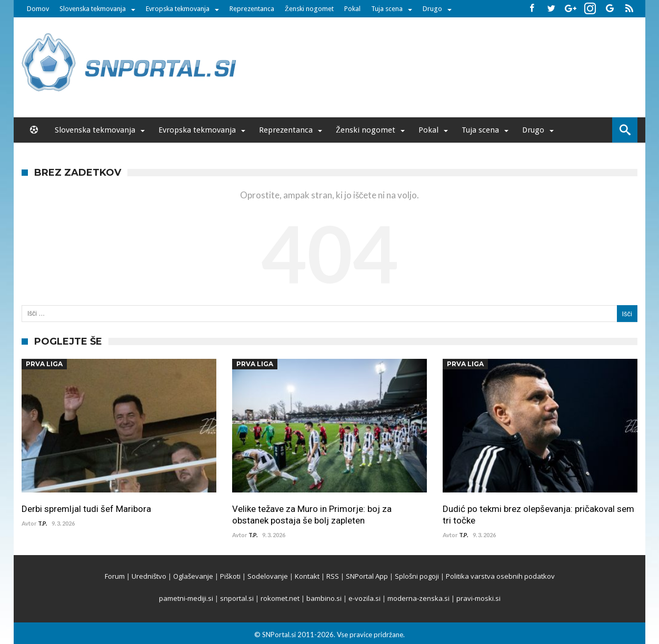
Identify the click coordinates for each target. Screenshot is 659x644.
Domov (38, 9)
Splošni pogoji (417, 576)
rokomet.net (280, 598)
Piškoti (230, 576)
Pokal (352, 9)
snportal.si (237, 598)
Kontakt (307, 576)
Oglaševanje (193, 576)
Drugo (432, 9)
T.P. (42, 523)
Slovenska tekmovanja (93, 9)
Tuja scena (387, 9)
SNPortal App (367, 576)
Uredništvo (149, 576)
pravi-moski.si (478, 598)
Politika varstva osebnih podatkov (500, 576)
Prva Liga (44, 364)
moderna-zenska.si (418, 598)
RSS (333, 576)
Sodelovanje (268, 576)
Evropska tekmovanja (178, 9)
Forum (115, 576)
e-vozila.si (365, 598)
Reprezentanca (252, 9)
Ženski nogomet (309, 9)
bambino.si (324, 598)
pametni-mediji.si (186, 598)
